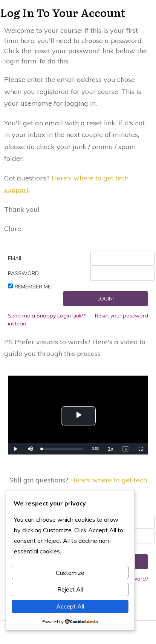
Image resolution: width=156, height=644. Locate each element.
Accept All (70, 606)
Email (15, 258)
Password (23, 273)
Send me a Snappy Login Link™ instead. (47, 320)
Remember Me (33, 287)
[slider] (63, 449)
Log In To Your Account (63, 12)
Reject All (70, 589)
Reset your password (122, 316)
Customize (70, 573)
